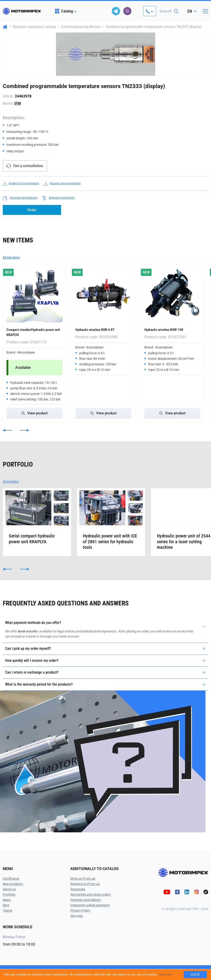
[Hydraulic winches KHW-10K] (172, 294)
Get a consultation (25, 166)
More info (166, 974)
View (35, 413)
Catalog (64, 11)
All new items (11, 257)
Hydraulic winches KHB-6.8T (99, 329)
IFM (18, 103)
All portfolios (11, 481)
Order (32, 210)
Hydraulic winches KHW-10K (168, 329)
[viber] (127, 11)
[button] (8, 430)
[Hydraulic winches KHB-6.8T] (103, 294)
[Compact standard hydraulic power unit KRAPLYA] (34, 294)
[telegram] (116, 11)
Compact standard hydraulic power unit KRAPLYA (30, 332)
